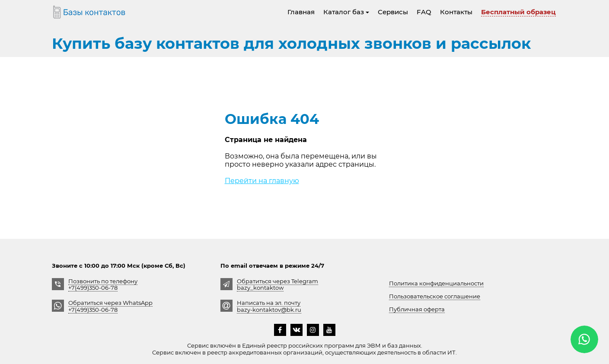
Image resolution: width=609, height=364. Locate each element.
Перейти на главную (262, 181)
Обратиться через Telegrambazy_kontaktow (277, 284)
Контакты (456, 12)
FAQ (424, 12)
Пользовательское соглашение (435, 296)
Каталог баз (346, 12)
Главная (301, 12)
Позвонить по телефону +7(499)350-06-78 (103, 284)
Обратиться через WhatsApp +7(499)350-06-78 (110, 306)
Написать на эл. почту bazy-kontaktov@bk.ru (269, 306)
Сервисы (393, 12)
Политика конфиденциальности (436, 283)
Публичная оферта (417, 309)
